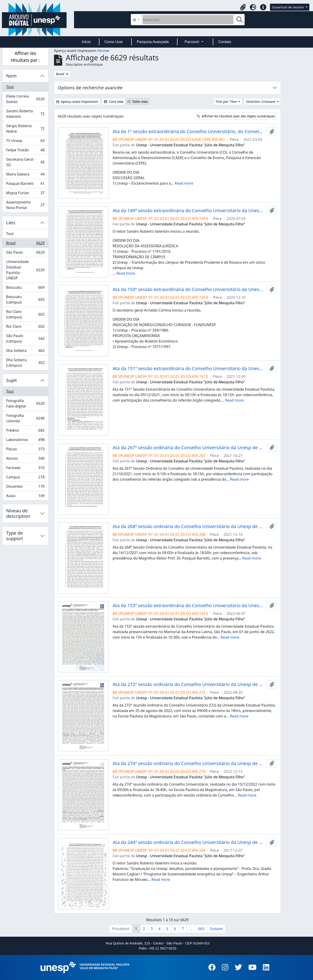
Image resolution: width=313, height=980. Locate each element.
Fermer (104, 51)
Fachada (25, 469)
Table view (137, 102)
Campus (25, 478)
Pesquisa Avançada (153, 42)
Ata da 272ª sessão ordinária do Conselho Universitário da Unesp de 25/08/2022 (189, 684)
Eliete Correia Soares (25, 99)
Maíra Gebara (25, 175)
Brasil (25, 244)
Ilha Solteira (25, 352)
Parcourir (192, 42)
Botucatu (25, 288)
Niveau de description (18, 513)
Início (86, 42)
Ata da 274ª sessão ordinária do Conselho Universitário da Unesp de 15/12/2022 (189, 763)
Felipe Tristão (25, 151)
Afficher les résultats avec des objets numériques (236, 116)
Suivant (216, 929)
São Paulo (25, 253)
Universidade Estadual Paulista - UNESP (25, 270)
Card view (114, 102)
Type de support (15, 536)
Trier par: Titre (227, 102)
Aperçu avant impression (77, 102)
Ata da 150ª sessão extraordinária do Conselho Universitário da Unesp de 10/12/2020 (189, 289)
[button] (243, 7)
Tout (10, 87)
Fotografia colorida (25, 418)
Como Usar (114, 42)
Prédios (25, 431)
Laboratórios (25, 441)
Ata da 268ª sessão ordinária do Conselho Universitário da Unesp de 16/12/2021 (189, 526)
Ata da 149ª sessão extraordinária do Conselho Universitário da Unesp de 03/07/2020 (189, 211)
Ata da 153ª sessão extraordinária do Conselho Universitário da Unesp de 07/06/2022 (189, 606)
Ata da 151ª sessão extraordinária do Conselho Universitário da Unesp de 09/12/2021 (189, 369)
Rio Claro (25, 327)
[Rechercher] (188, 20)
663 (201, 929)
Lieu (11, 223)
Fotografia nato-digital (25, 403)
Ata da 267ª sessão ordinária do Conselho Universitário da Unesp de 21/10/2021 (189, 448)
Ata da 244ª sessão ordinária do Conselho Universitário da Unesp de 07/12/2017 (189, 842)
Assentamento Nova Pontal (25, 205)
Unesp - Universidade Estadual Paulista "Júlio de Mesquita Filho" (191, 145)
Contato (225, 42)
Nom (11, 76)
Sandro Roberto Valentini (25, 114)
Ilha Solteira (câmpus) (25, 363)
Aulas (25, 497)
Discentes (25, 487)
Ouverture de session (288, 7)
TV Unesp (25, 142)
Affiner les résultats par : (25, 57)
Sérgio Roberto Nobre (25, 129)
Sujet (12, 380)
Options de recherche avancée (90, 88)
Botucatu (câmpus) (25, 299)
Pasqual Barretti (25, 184)
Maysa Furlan (25, 194)
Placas (25, 450)
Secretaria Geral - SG (25, 162)
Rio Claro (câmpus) (25, 314)
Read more (184, 183)
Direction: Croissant (261, 102)
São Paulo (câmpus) (25, 338)
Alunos (25, 459)
